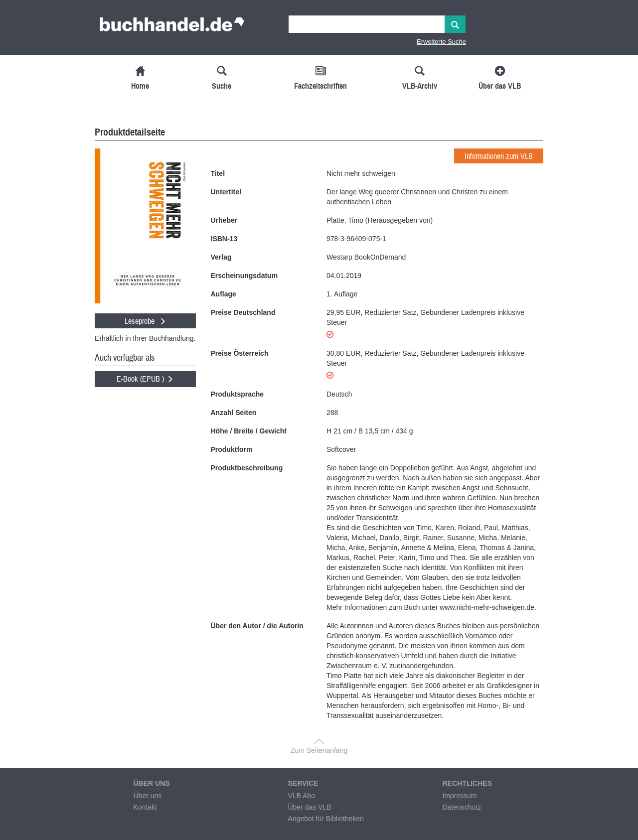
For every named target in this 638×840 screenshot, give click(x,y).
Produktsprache (238, 394)
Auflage (224, 294)
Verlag (221, 257)
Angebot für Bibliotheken (326, 819)
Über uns (147, 796)
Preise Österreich (240, 353)
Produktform (232, 449)
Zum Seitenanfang (319, 750)
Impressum (459, 796)
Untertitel (226, 192)
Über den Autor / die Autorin (257, 626)
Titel (218, 173)
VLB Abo (301, 796)
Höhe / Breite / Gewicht (249, 431)
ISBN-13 (224, 239)
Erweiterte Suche (441, 42)
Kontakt (145, 807)
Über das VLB (309, 807)
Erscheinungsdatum (244, 276)
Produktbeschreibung (247, 468)
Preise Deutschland (243, 312)
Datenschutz (462, 807)
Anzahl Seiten (234, 413)
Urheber (224, 220)
